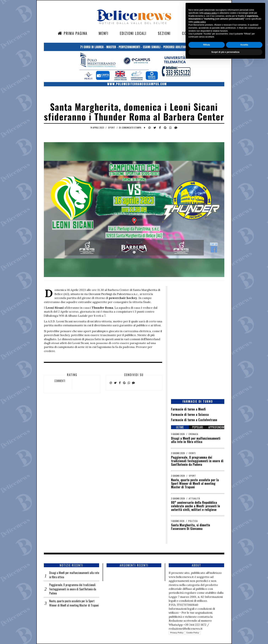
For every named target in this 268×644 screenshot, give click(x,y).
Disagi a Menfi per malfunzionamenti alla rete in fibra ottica (196, 440)
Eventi (192, 453)
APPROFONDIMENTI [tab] (216, 427)
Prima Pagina (73, 33)
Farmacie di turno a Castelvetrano (194, 420)
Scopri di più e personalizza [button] (225, 635)
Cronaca (193, 434)
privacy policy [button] (211, 595)
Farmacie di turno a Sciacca (190, 414)
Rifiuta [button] (206, 627)
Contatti (190, 33)
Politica (193, 521)
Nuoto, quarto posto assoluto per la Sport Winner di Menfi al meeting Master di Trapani (195, 483)
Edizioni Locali (133, 33)
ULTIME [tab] (180, 427)
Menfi (104, 33)
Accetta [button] (244, 627)
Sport (112, 128)
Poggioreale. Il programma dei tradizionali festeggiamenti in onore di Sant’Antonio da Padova (197, 461)
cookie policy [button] (200, 605)
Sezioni (164, 33)
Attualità (194, 498)
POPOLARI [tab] (198, 427)
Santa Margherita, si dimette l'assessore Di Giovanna (191, 527)
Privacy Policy (177, 633)
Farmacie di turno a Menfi (188, 409)
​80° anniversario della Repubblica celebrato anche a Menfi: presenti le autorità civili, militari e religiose (196, 506)
